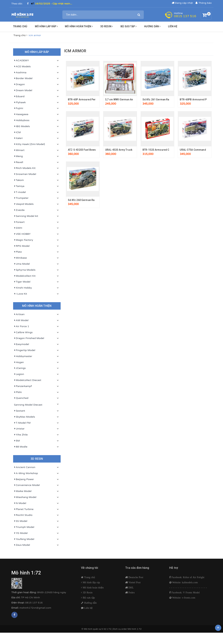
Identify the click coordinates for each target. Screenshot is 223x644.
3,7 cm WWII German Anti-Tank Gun (126, 99)
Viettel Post (134, 582)
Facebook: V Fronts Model (185, 592)
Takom (19, 180)
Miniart (19, 150)
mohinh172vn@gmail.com (35, 608)
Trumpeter (21, 198)
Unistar (19, 429)
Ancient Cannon (25, 467)
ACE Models (22, 67)
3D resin (107, 26)
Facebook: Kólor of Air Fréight (188, 577)
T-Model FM (22, 423)
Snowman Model (25, 174)
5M (17, 441)
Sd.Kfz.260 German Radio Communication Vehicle (98, 200)
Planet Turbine (24, 509)
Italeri (18, 138)
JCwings (20, 368)
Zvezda (19, 210)
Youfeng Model (24, 539)
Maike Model (23, 491)
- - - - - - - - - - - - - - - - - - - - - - (188, 588)
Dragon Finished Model (29, 338)
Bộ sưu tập (88, 598)
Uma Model (22, 264)
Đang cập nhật (182, 3)
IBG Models (22, 126)
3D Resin (87, 592)
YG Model (21, 533)
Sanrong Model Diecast (28, 405)
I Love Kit (21, 294)
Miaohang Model (25, 497)
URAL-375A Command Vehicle (198, 150)
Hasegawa (21, 114)
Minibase (20, 258)
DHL (131, 588)
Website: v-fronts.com (183, 598)
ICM (17, 132)
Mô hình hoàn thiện (79, 26)
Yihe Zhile (21, 435)
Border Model (23, 78)
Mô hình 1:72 (135, 629)
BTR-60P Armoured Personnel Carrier (90, 99)
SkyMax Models (24, 417)
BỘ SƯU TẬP (129, 26)
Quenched (21, 398)
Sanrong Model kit (26, 216)
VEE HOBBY (22, 234)
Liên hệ (173, 26)
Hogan (19, 362)
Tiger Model (22, 282)
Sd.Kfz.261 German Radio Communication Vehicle (172, 99)
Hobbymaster (23, 356)
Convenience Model (27, 485)
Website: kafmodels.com (185, 582)
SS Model (21, 521)
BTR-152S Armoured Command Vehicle (166, 150)
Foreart (19, 222)
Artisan (19, 314)
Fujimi (19, 108)
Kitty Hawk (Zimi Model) (29, 144)
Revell (19, 162)
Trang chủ (20, 26)
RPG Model (22, 246)
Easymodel (22, 344)
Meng (18, 156)
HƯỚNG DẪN (152, 26)
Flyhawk (20, 102)
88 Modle (21, 447)
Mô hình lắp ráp (46, 26)
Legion (19, 374)
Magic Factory (23, 240)
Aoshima (20, 73)
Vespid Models (24, 204)
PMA (18, 392)
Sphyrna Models (25, 270)
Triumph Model (24, 527)
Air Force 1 (22, 326)
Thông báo (204, 3)
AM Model (21, 320)
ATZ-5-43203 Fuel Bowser (83, 150)
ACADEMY (21, 61)
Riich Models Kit (25, 168)
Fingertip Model (25, 350)
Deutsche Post (135, 577)
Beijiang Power (24, 479)
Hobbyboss (22, 120)
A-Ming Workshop (26, 473)
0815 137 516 (185, 16)
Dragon (19, 84)
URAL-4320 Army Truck (119, 150)
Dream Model (23, 90)
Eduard (19, 96)
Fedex (131, 592)
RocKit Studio (23, 515)
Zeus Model (22, 545)
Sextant (20, 411)
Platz (18, 252)
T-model (20, 192)
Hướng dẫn (90, 603)
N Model (20, 503)
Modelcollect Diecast (28, 380)
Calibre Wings (23, 332)
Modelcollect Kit (25, 276)
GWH (18, 228)
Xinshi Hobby (23, 288)
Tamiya (19, 186)
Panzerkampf (23, 386)
